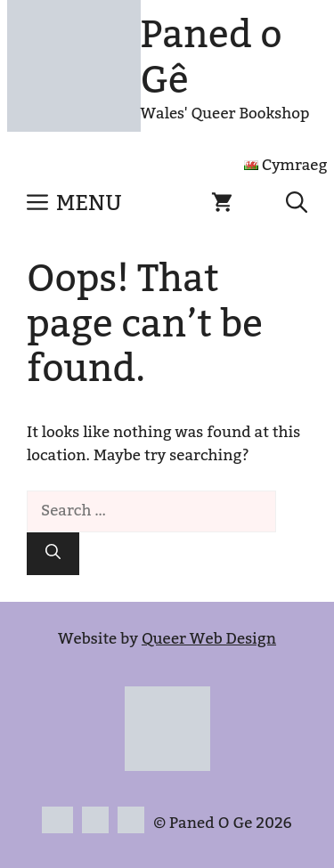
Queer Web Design (209, 639)
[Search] (53, 554)
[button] (297, 204)
